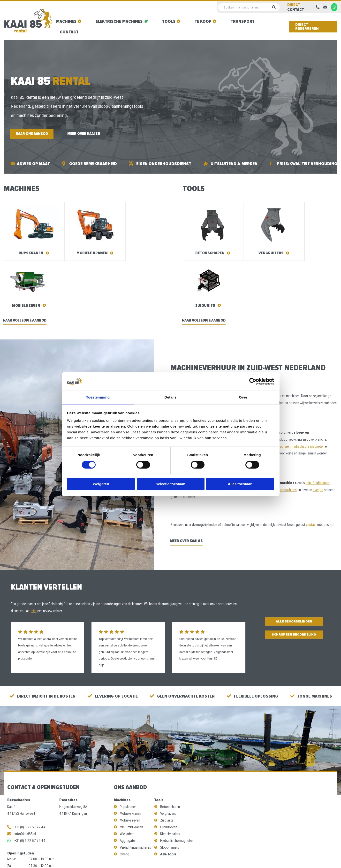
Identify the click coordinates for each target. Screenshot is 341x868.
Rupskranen (128, 749)
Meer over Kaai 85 (90, 134)
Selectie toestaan (170, 484)
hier (34, 553)
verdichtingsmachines (282, 431)
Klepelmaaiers (170, 776)
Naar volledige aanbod (27, 262)
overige (319, 431)
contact (311, 466)
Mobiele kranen (130, 756)
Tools (169, 21)
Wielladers (127, 776)
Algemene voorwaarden (160, 856)
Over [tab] (243, 397)
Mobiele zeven (130, 762)
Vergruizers (168, 756)
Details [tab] (171, 397)
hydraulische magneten (309, 388)
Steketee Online (237, 856)
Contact (69, 32)
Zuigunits (167, 762)
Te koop (203, 21)
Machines (66, 21)
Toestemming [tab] (98, 397)
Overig (125, 796)
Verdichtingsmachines (135, 790)
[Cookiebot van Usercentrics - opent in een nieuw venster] (253, 381)
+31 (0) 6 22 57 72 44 (26, 769)
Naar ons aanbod (34, 134)
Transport (243, 21)
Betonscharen (170, 749)
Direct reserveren (307, 27)
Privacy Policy (194, 856)
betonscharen (281, 388)
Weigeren (101, 484)
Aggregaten (128, 783)
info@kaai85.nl (22, 776)
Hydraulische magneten (177, 783)
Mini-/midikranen (131, 769)
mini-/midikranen (317, 424)
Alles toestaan (240, 484)
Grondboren (169, 769)
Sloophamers (170, 790)
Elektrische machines (119, 21)
